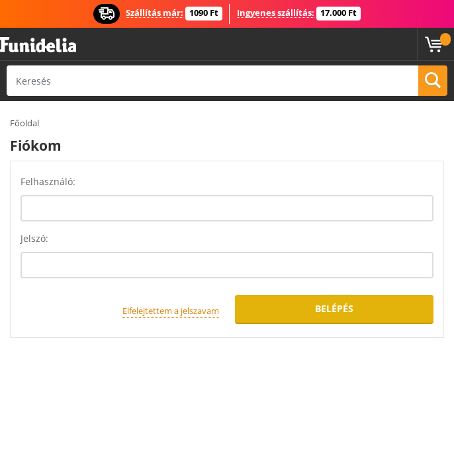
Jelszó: (34, 238)
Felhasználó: (48, 181)
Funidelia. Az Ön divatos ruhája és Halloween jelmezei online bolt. (38, 45)
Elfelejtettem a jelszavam (171, 311)
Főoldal (24, 123)
